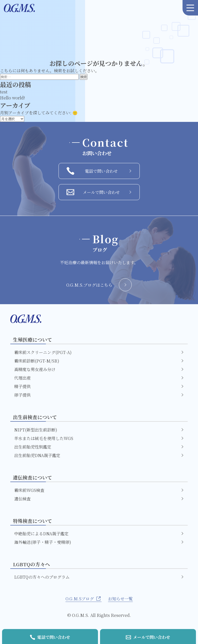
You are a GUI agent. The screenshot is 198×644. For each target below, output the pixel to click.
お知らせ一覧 (120, 599)
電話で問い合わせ (99, 171)
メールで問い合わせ (99, 192)
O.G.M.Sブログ (84, 599)
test (4, 92)
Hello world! (13, 98)
